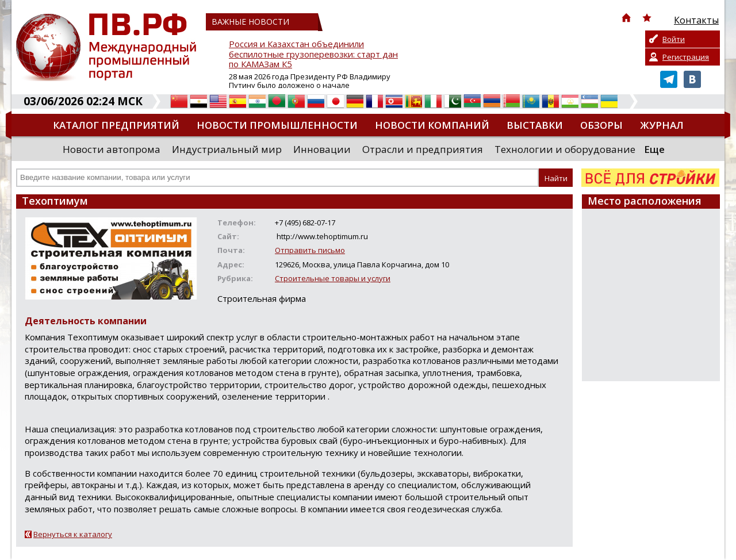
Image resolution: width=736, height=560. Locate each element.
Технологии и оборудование (565, 149)
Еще (654, 149)
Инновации (322, 149)
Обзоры (601, 125)
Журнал (662, 125)
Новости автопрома (112, 149)
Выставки (535, 125)
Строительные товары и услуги (333, 278)
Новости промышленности (277, 125)
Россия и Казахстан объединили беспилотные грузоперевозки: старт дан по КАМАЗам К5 (313, 54)
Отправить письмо (310, 250)
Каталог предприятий (116, 125)
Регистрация (686, 57)
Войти (674, 39)
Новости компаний (432, 125)
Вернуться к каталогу (73, 534)
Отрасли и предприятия (423, 149)
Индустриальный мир (227, 149)
